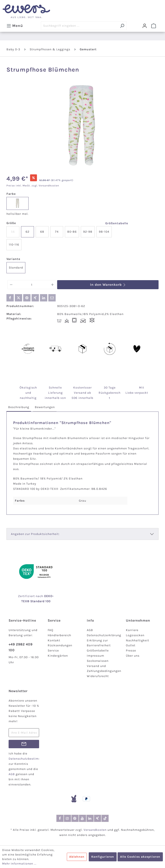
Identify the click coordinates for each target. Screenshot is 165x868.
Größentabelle (117, 223)
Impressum (95, 656)
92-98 (88, 232)
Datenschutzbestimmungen (30, 759)
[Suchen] (122, 26)
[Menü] (15, 26)
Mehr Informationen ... (19, 864)
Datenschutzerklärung (104, 635)
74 (57, 232)
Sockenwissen (98, 661)
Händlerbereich (59, 635)
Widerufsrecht (98, 676)
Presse (131, 651)
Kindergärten (58, 656)
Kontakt (54, 640)
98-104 (104, 232)
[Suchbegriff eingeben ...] (79, 26)
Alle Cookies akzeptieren (140, 857)
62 (27, 232)
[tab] (19, 407)
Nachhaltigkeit (137, 640)
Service (53, 651)
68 (42, 232)
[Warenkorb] (154, 26)
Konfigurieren (103, 857)
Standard (16, 268)
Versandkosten (95, 830)
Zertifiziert (27, 596)
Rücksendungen (60, 645)
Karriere (132, 630)
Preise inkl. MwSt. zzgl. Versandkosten (33, 186)
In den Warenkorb (108, 285)
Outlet (131, 645)
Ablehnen (77, 857)
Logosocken (135, 635)
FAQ (50, 630)
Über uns (133, 656)
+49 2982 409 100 (21, 647)
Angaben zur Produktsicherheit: (35, 534)
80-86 (72, 232)
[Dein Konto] (145, 26)
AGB (90, 630)
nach (44, 596)
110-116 (14, 245)
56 (13, 232)
